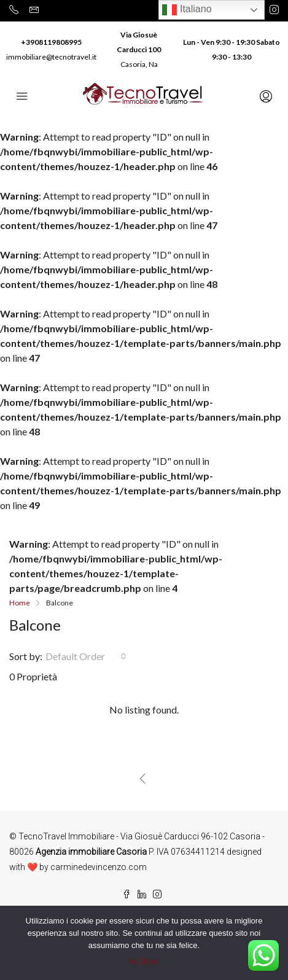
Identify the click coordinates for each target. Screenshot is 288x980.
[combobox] (86, 656)
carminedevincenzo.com (99, 867)
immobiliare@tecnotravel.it (51, 57)
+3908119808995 (51, 42)
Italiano (187, 10)
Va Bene (144, 961)
